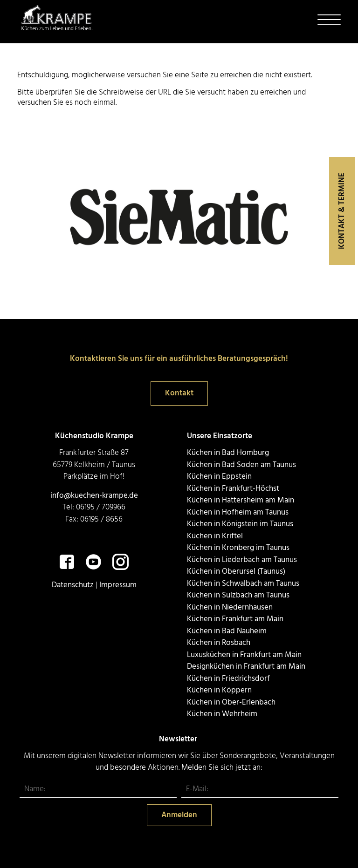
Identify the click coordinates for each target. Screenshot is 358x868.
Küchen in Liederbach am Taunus (242, 560)
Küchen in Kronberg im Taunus (238, 548)
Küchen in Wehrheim (222, 714)
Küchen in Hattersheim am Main (241, 500)
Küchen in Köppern (219, 690)
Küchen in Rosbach (219, 643)
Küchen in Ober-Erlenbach (231, 702)
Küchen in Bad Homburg (228, 453)
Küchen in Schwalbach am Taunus (243, 584)
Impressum (118, 585)
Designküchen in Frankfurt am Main (246, 667)
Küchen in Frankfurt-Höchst (233, 489)
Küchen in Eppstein (219, 477)
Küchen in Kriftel (215, 536)
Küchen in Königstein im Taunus (240, 524)
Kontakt (179, 393)
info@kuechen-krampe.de (94, 496)
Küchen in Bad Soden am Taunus (241, 465)
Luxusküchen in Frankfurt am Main (244, 655)
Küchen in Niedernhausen (230, 607)
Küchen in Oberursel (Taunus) (236, 572)
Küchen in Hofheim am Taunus (238, 512)
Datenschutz (73, 585)
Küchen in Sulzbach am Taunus (238, 595)
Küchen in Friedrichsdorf (228, 679)
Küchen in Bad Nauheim (227, 631)
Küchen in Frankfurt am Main (235, 619)
